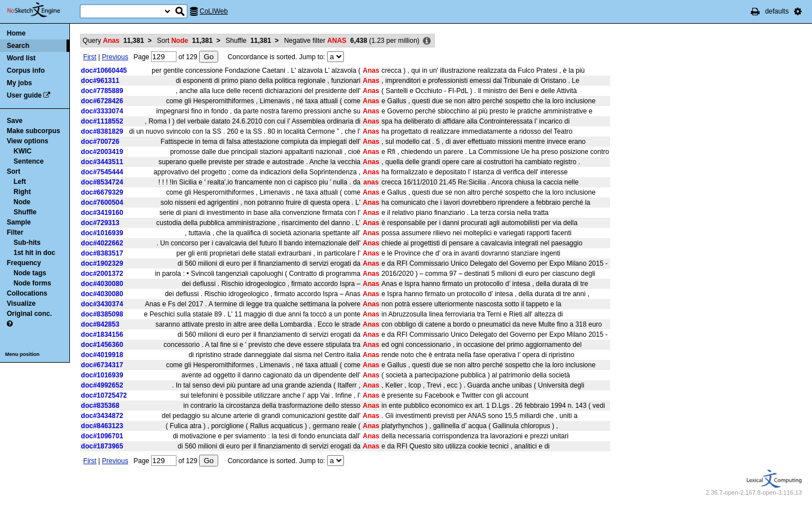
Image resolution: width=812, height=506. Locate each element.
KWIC (23, 151)
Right (22, 192)
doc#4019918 (102, 355)
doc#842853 (100, 324)
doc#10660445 (104, 71)
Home (16, 33)
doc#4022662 (102, 243)
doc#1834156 (102, 335)
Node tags (30, 273)
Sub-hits (27, 243)
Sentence (28, 161)
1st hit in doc (34, 253)
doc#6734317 (102, 365)
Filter (15, 232)
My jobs (19, 83)
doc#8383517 (102, 253)
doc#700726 (100, 142)
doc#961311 (100, 81)
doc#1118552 (102, 121)
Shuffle (25, 212)
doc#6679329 (102, 192)
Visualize (21, 303)
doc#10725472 (104, 395)
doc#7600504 (102, 203)
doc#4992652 (102, 385)
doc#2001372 (102, 274)
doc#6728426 (102, 101)
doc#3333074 (102, 111)
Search (18, 46)
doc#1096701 (102, 436)
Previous (115, 57)
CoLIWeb (214, 11)
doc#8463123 (102, 426)
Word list (21, 58)
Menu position (22, 354)
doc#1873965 (102, 446)
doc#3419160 (102, 213)
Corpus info (26, 71)
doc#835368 (100, 406)
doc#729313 (100, 223)
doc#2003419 (102, 152)
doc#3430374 (102, 304)
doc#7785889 (102, 91)
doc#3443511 (102, 162)
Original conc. (29, 314)
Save (15, 121)
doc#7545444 (102, 172)
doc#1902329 (102, 263)
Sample (19, 222)
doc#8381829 (102, 131)
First (90, 57)
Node (22, 202)
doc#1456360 (102, 345)
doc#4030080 (102, 284)
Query (114, 41)
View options (28, 141)
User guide (24, 95)
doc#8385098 (102, 314)
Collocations (27, 293)
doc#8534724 (102, 182)
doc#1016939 (102, 233)
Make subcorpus (34, 131)
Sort (14, 171)
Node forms (32, 283)
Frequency (24, 263)
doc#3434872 (102, 416)
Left (20, 182)
